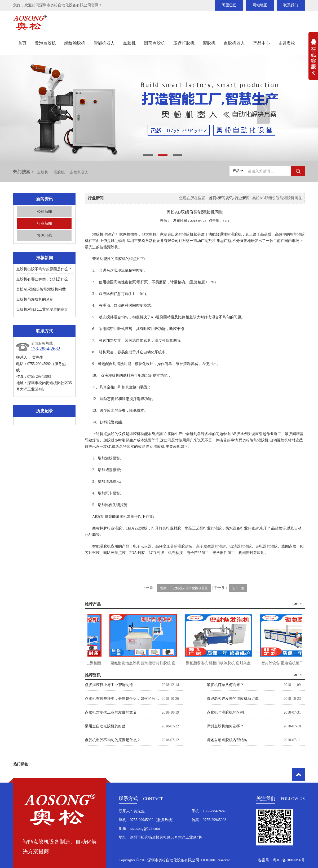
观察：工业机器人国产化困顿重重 (184, 588)
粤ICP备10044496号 (289, 860)
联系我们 (291, 5)
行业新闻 (45, 223)
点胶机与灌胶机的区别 (35, 299)
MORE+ (299, 604)
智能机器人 (104, 43)
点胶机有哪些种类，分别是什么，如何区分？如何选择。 (63, 279)
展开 (313, 60)
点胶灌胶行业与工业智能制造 (109, 685)
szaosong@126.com (145, 829)
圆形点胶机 (154, 43)
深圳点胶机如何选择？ (225, 726)
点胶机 (129, 43)
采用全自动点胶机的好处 (105, 726)
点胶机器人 (234, 43)
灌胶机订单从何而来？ (225, 685)
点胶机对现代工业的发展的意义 (42, 309)
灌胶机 (209, 43)
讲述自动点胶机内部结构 (227, 740)
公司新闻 (45, 212)
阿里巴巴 (229, 5)
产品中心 (262, 43)
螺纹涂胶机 (75, 43)
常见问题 (45, 235)
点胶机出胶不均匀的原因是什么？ (44, 269)
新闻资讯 (226, 198)
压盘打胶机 (184, 43)
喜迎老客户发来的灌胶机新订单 (233, 699)
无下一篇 (238, 588)
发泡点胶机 (45, 43)
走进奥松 (287, 43)
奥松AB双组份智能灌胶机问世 (41, 289)
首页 (22, 43)
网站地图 (260, 5)
